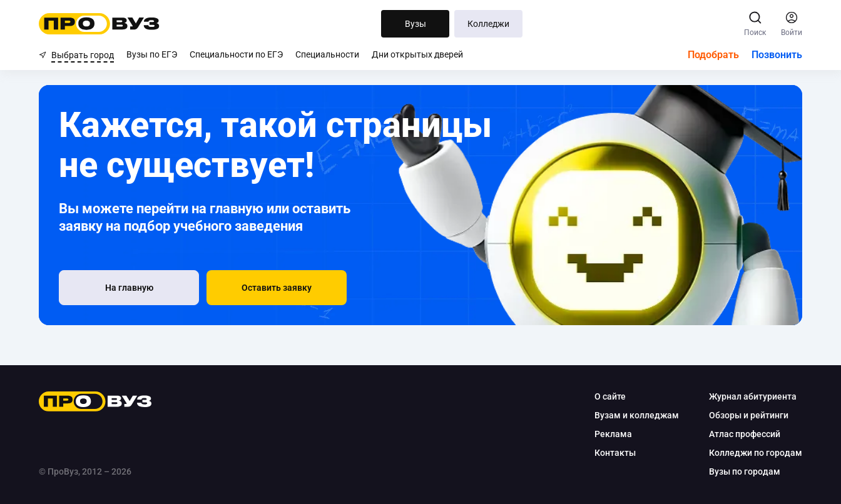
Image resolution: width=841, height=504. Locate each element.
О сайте (610, 396)
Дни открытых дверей (417, 54)
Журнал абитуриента (753, 396)
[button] (277, 288)
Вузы (415, 24)
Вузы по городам (745, 471)
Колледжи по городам (756, 453)
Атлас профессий (745, 434)
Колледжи (488, 24)
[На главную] (129, 288)
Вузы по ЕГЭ (152, 54)
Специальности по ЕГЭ (236, 54)
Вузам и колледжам (637, 415)
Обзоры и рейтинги (749, 415)
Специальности (327, 54)
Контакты (615, 453)
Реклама (613, 434)
